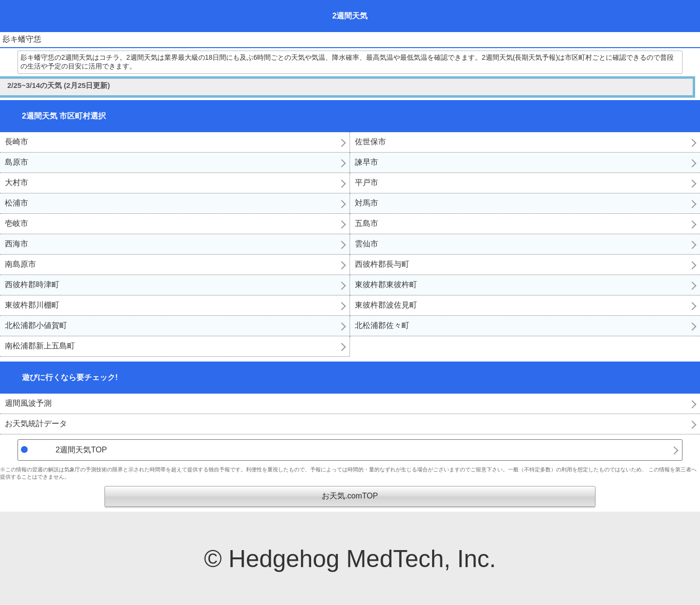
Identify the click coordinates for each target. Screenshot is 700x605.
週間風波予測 (28, 403)
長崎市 (17, 142)
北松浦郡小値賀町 (36, 325)
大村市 (17, 182)
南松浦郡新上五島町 (40, 346)
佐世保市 (370, 142)
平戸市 (367, 182)
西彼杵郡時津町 (32, 285)
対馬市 (367, 203)
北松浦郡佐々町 (382, 325)
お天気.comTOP (350, 496)
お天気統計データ (36, 423)
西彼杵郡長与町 (382, 264)
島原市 (17, 162)
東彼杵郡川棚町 (32, 305)
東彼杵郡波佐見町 (386, 305)
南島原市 (20, 264)
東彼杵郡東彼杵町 (386, 285)
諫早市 (367, 162)
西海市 (17, 244)
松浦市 (17, 203)
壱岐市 (17, 223)
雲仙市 (367, 244)
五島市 (367, 223)
